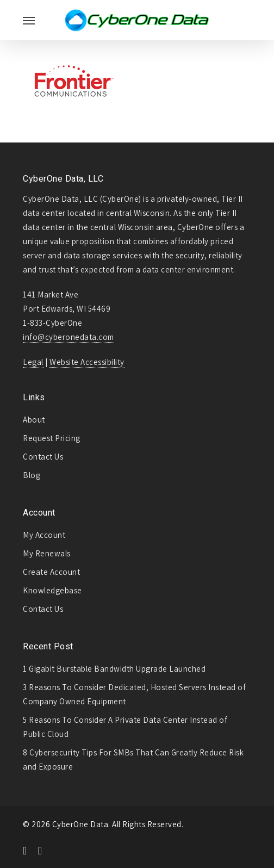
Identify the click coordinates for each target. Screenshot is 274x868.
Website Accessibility (87, 362)
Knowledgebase (52, 590)
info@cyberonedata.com (68, 337)
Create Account (51, 572)
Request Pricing (52, 438)
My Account (44, 535)
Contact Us (43, 457)
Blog (32, 475)
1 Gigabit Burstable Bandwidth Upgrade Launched (114, 669)
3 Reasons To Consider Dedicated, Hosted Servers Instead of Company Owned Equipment (134, 694)
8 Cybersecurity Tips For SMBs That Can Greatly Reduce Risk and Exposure (133, 759)
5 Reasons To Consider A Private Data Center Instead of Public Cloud (125, 727)
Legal (33, 362)
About (34, 420)
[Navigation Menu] (29, 20)
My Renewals (47, 553)
